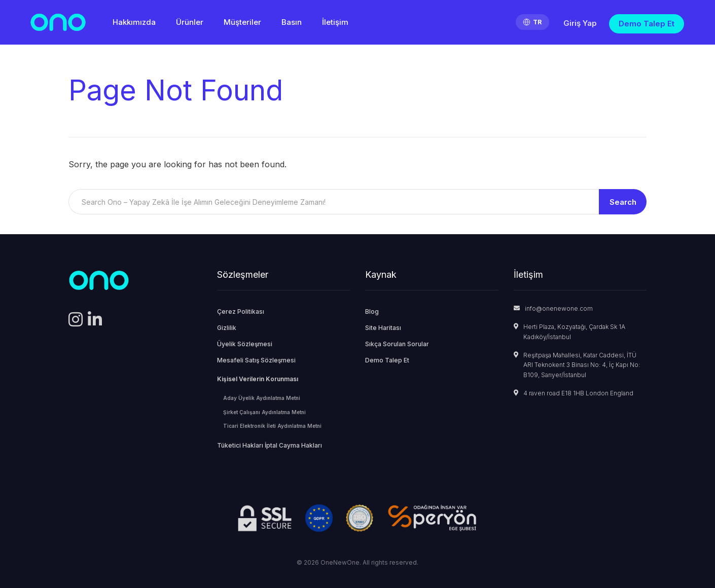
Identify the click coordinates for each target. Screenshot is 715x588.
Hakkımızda (134, 22)
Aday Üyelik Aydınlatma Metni (262, 398)
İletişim (335, 22)
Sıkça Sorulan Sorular (397, 344)
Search (623, 202)
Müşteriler (242, 22)
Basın (292, 22)
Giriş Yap (580, 23)
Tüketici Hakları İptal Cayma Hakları (270, 445)
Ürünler (190, 22)
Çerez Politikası (241, 311)
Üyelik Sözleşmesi (245, 344)
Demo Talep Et (647, 24)
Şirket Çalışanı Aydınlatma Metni (264, 412)
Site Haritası (383, 328)
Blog (372, 311)
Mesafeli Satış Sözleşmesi (256, 360)
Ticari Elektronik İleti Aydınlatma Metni (272, 426)
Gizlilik (227, 328)
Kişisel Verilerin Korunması (258, 379)
